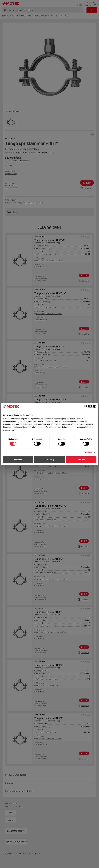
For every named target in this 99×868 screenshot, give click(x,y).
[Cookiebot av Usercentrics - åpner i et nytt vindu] (86, 407)
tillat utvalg (49, 460)
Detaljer (89, 452)
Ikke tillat (18, 460)
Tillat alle (81, 460)
